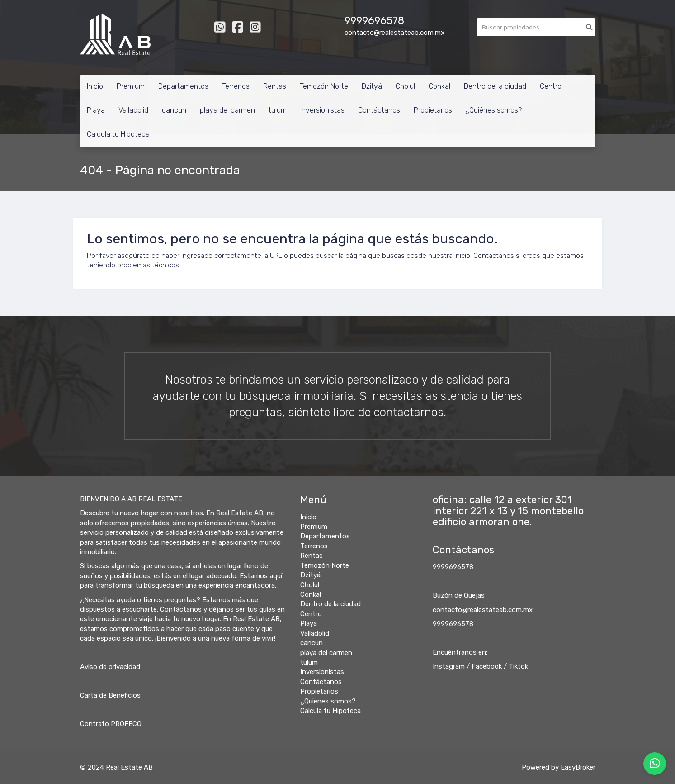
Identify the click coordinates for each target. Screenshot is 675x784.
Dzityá (372, 86)
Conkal (439, 86)
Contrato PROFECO (111, 724)
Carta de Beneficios (110, 695)
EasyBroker (578, 767)
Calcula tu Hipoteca (118, 134)
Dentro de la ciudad (495, 86)
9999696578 (453, 567)
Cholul (405, 86)
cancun (174, 110)
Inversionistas (322, 110)
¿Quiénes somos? (494, 110)
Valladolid (133, 110)
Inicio (95, 86)
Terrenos (236, 86)
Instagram (449, 666)
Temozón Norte (324, 86)
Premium (131, 86)
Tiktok (518, 666)
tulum (278, 110)
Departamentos (183, 86)
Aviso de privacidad (110, 667)
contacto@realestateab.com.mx (483, 610)
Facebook (487, 666)
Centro (551, 86)
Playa (96, 110)
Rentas (275, 86)
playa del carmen (227, 110)
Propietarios (433, 110)
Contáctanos (379, 110)
